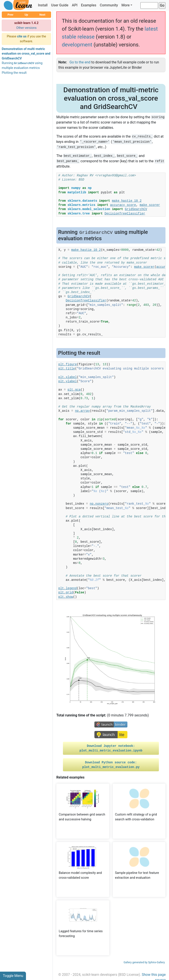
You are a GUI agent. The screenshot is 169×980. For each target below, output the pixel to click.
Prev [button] (10, 15)
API (75, 5)
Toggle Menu (13, 976)
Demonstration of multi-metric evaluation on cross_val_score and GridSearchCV (26, 54)
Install (43, 5)
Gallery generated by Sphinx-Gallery (144, 962)
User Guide (60, 5)
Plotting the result (14, 73)
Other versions (27, 28)
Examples (89, 5)
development (77, 45)
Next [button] (42, 15)
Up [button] (26, 15)
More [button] (126, 5)
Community (109, 5)
